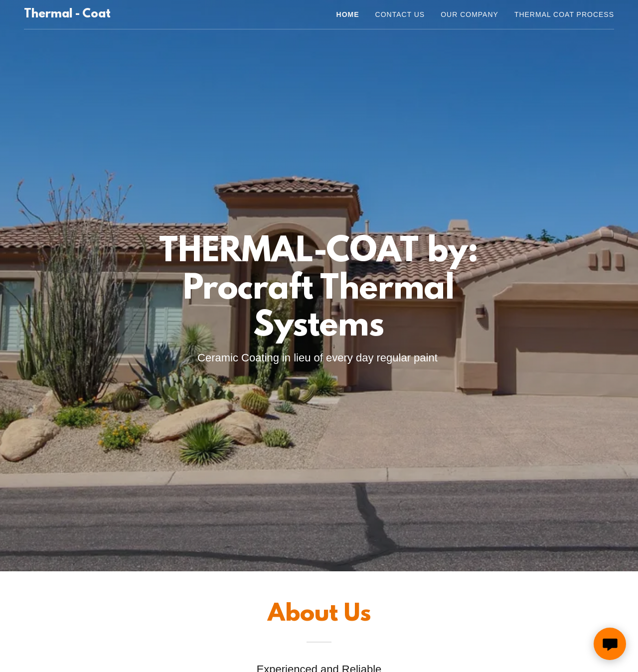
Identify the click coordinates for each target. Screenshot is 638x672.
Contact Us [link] (400, 14)
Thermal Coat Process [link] (564, 14)
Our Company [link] (470, 14)
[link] (67, 15)
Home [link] (348, 14)
